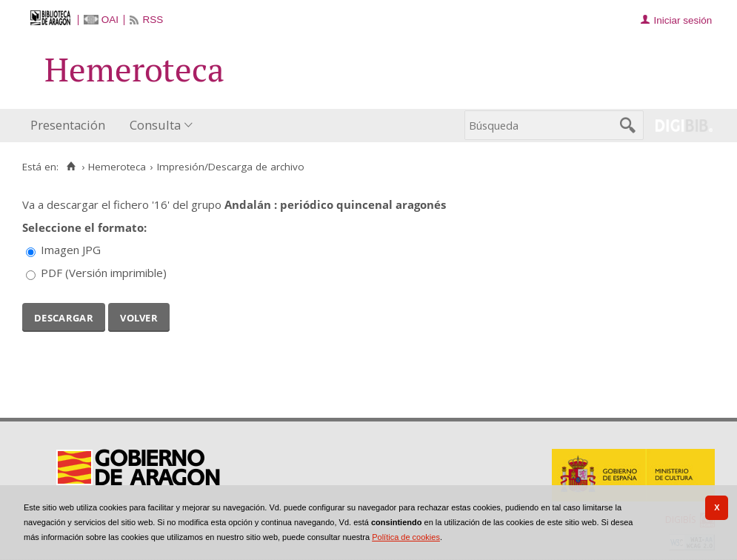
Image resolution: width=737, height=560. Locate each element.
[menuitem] (71, 126)
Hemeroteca (117, 167)
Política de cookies (406, 537)
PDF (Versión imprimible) (104, 273)
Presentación (68, 125)
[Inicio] (71, 167)
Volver (139, 316)
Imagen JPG (71, 250)
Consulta (155, 125)
